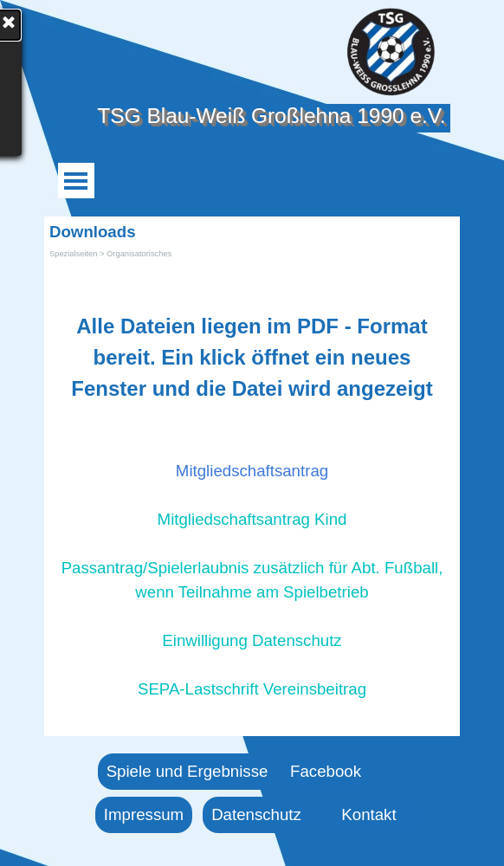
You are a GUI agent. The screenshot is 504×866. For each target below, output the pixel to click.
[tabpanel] (252, 489)
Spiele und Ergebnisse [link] (187, 771)
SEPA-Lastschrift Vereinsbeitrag (252, 689)
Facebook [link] (326, 771)
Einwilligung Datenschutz (252, 640)
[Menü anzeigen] (76, 181)
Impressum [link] (144, 814)
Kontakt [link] (368, 814)
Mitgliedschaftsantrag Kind (252, 519)
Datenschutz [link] (256, 814)
